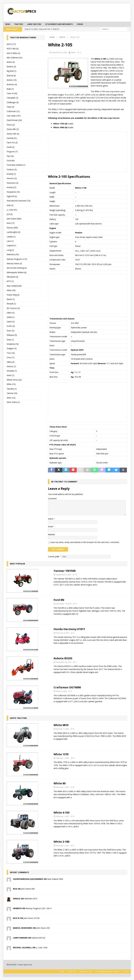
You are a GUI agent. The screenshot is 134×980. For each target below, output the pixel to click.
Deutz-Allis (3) (13, 129)
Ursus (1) (11, 357)
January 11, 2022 (63, 729)
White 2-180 (61, 842)
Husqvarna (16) (13, 192)
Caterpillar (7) (12, 98)
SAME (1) (11, 317)
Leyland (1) (11, 245)
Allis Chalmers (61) (15, 58)
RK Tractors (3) (13, 308)
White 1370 (61, 754)
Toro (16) (11, 353)
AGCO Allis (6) (13, 49)
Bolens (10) (12, 80)
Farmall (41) (12, 138)
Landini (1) (11, 237)
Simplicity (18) (13, 344)
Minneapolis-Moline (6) (17, 272)
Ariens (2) (11, 62)
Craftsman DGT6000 (67, 687)
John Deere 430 (43, 928)
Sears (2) (10, 331)
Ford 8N (59, 600)
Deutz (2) (11, 125)
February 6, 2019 (63, 633)
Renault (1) (11, 304)
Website (51, 534)
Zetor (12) (11, 398)
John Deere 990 (28, 889)
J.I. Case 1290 (42, 947)
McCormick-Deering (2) (17, 268)
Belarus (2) (11, 67)
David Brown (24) (14, 120)
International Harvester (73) (19, 201)
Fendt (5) (11, 147)
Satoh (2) (11, 322)
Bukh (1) (10, 89)
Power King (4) (13, 295)
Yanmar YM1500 (65, 571)
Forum (80, 24)
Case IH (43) (12, 93)
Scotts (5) (11, 326)
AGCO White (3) (13, 53)
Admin (73, 52)
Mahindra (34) (13, 254)
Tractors (19, 24)
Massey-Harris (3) (14, 263)
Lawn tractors (34, 24)
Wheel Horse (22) (14, 380)
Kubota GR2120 (38, 938)
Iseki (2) (10, 205)
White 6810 (61, 725)
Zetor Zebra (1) (13, 402)
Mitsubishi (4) (12, 277)
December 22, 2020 (59, 52)
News (8, 24)
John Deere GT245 (32, 918)
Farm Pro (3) (12, 143)
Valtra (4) (11, 362)
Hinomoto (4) (12, 183)
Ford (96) (11, 160)
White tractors (18, 718)
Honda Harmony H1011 (69, 629)
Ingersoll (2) (12, 196)
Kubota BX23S (63, 658)
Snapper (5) (12, 348)
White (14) (11, 384)
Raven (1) (11, 299)
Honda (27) (11, 187)
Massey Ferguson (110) (17, 259)
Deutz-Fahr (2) (13, 134)
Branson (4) (12, 84)
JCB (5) (10, 214)
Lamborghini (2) (13, 232)
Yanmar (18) (12, 393)
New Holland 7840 (55, 879)
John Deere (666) (14, 219)
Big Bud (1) (11, 71)
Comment (52, 499)
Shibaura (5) (12, 335)
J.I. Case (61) (12, 210)
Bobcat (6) (11, 76)
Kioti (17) (11, 223)
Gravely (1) (11, 174)
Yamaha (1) (12, 389)
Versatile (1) (12, 371)
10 (76, 575)
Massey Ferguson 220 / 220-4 (39, 908)
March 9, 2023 (61, 691)
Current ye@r (54, 557)
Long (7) (10, 250)
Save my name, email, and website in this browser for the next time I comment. (85, 542)
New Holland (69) (14, 286)
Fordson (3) (12, 169)
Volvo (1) (10, 375)
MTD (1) (10, 281)
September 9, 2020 (63, 575)
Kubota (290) (12, 228)
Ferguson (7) (12, 152)
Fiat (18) (10, 156)
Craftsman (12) (13, 111)
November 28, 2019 (64, 662)
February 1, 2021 (63, 758)
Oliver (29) (11, 290)
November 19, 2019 (64, 604)
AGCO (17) (11, 44)
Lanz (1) (10, 241)
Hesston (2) (12, 178)
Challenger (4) (13, 102)
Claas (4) (10, 107)
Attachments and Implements (59, 24)
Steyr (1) (10, 340)
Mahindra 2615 (31, 899)
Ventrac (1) (11, 366)
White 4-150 (61, 813)
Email (51, 527)
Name (51, 519)
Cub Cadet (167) (14, 116)
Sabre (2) (11, 313)
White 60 (60, 783)
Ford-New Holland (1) (16, 165)
